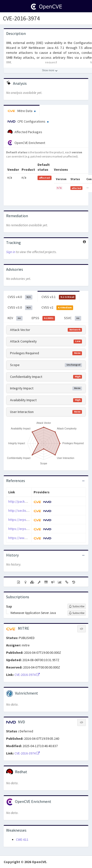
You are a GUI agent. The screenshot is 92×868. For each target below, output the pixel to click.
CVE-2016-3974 (21, 18)
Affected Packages (25, 132)
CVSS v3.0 (20, 308)
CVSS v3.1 (59, 297)
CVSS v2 (57, 308)
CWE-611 (22, 840)
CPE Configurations (28, 121)
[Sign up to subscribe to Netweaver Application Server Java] (77, 613)
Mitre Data (22, 111)
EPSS (43, 318)
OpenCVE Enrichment (26, 143)
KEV (15, 318)
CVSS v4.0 (20, 297)
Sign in (11, 252)
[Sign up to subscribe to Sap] (77, 606)
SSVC (73, 318)
